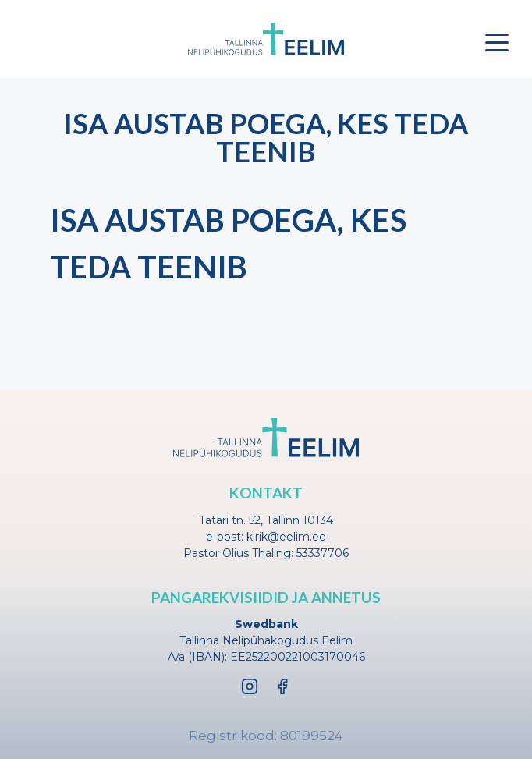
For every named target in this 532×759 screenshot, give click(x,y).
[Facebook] (282, 686)
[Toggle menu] (497, 42)
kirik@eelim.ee (286, 537)
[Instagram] (250, 686)
